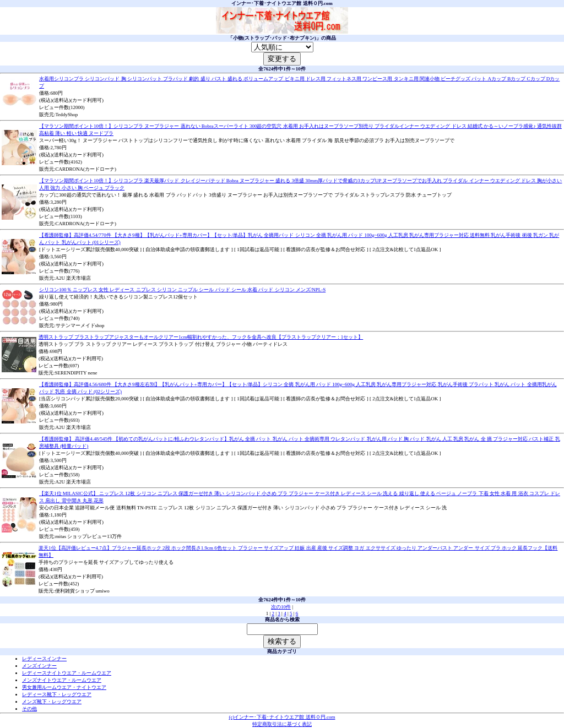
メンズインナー (39, 666)
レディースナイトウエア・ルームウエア (67, 673)
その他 (29, 709)
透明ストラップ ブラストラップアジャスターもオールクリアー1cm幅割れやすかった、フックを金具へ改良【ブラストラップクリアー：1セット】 (201, 337)
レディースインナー (44, 659)
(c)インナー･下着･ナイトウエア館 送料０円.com (282, 717)
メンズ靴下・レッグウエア (52, 702)
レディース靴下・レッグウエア (57, 694)
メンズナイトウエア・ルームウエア (62, 680)
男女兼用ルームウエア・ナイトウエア (64, 687)
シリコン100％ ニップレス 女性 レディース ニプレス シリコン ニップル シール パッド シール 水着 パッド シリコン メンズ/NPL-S (182, 290)
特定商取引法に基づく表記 (282, 724)
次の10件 (281, 607)
